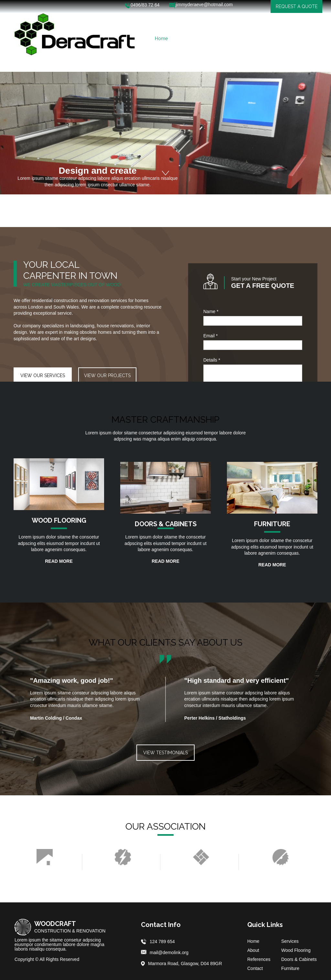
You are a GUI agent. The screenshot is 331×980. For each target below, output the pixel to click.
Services (290, 941)
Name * (211, 311)
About (253, 950)
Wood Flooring (296, 950)
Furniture (290, 968)
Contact (255, 968)
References (259, 959)
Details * (212, 360)
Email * (210, 336)
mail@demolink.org (169, 953)
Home (253, 941)
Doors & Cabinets (299, 959)
